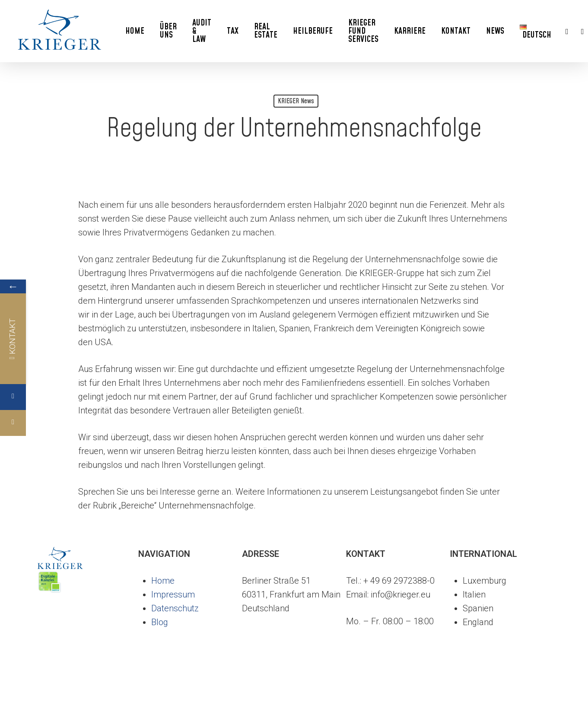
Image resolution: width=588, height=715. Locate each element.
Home (163, 581)
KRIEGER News (296, 101)
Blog (160, 622)
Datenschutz (175, 608)
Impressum (173, 594)
